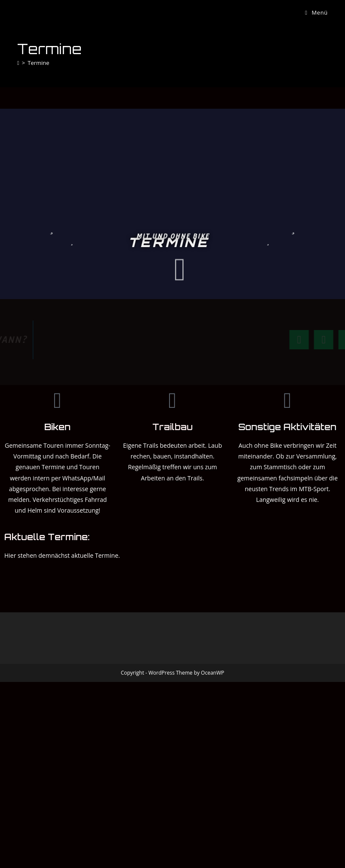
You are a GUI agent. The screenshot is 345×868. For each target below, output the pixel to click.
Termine (38, 63)
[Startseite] (18, 63)
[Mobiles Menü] (316, 12)
